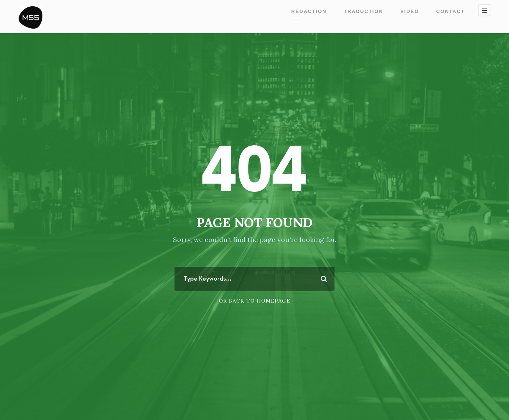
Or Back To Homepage (254, 301)
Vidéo (410, 11)
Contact (450, 11)
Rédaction (309, 11)
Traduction (364, 11)
